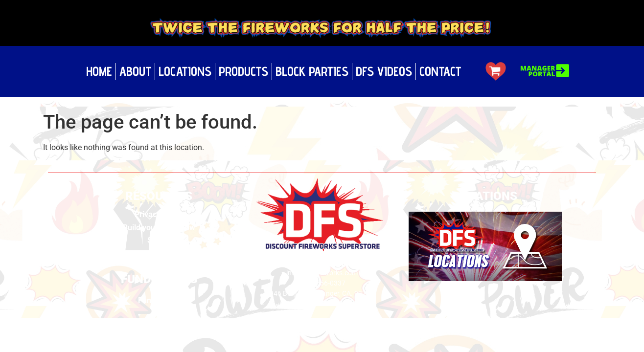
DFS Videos (384, 71)
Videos (159, 253)
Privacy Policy (159, 214)
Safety (159, 240)
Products (243, 71)
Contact (440, 71)
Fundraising (159, 300)
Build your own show (159, 228)
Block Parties (312, 71)
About (135, 71)
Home (99, 71)
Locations (185, 71)
